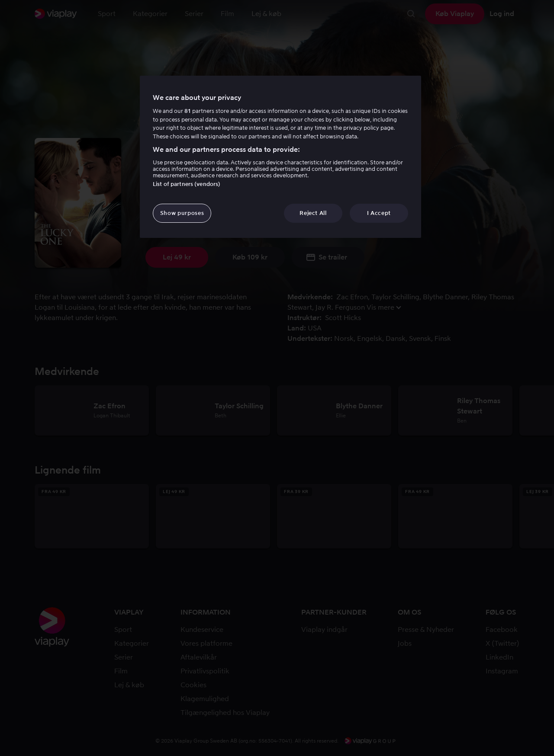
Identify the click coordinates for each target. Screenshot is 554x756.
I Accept (379, 213)
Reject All (313, 213)
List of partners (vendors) (187, 184)
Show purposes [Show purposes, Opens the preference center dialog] (182, 213)
